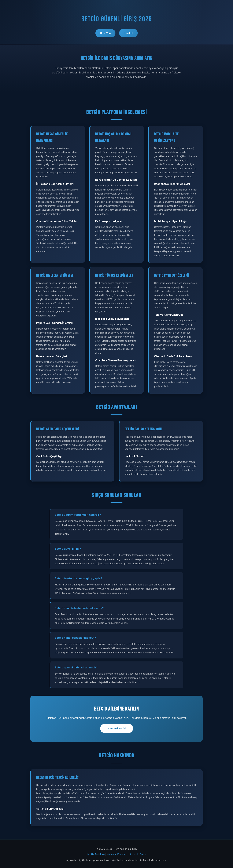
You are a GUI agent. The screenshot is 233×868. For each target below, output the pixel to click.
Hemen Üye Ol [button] (117, 728)
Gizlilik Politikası (96, 854)
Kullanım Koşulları (117, 854)
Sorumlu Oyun (138, 854)
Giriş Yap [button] (105, 33)
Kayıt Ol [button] (128, 33)
